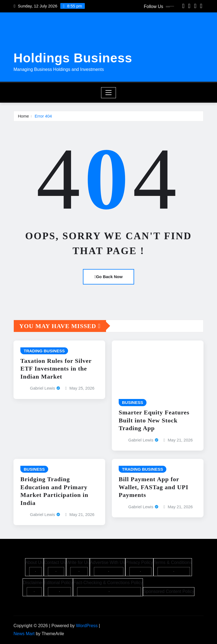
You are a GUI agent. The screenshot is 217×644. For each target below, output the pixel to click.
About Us (34, 562)
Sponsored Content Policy (169, 591)
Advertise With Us (108, 562)
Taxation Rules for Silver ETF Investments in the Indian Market (56, 369)
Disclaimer (33, 583)
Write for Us (78, 562)
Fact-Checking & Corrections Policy (108, 583)
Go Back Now (109, 277)
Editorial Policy (59, 583)
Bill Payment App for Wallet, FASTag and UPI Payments (154, 487)
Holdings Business (73, 58)
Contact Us (55, 562)
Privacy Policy (139, 562)
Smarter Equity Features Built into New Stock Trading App (154, 420)
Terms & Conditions (173, 562)
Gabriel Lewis (43, 388)
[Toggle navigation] (109, 93)
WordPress (87, 626)
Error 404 (43, 116)
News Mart (24, 634)
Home (23, 116)
